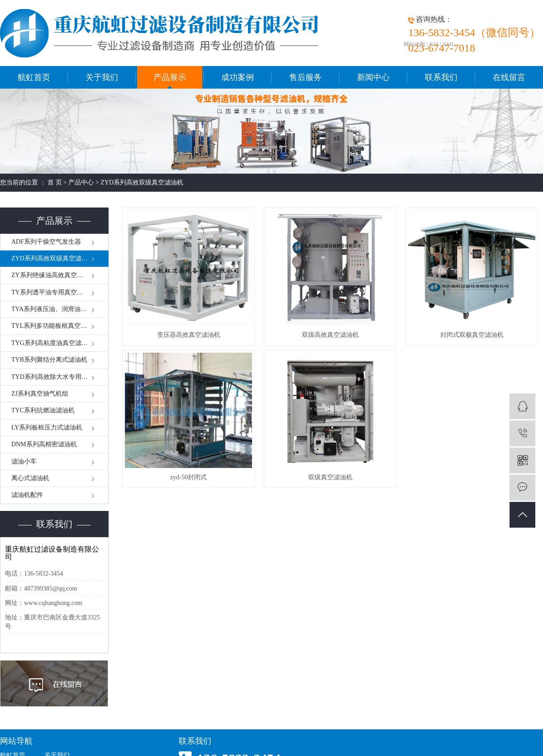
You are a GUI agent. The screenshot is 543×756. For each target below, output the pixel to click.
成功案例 (238, 77)
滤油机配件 (27, 495)
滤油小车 (24, 461)
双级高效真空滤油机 (330, 335)
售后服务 (305, 77)
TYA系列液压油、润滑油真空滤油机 (60, 309)
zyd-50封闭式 (188, 477)
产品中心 (81, 182)
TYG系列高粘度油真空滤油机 (53, 343)
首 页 (55, 182)
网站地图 (414, 44)
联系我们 (441, 77)
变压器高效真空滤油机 (189, 335)
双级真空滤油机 (330, 477)
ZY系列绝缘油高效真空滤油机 (54, 275)
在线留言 (509, 77)
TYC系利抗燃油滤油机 (43, 410)
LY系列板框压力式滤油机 (47, 428)
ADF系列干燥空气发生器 (46, 242)
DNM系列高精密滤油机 (44, 444)
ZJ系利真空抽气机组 (40, 394)
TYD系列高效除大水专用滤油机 (56, 377)
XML (449, 44)
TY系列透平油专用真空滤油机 (54, 292)
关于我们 (102, 77)
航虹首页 (34, 77)
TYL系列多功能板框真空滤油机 (55, 326)
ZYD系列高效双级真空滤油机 (142, 182)
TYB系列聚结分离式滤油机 (49, 360)
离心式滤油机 (30, 478)
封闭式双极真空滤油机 (472, 335)
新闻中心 (373, 77)
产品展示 (170, 77)
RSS (434, 44)
